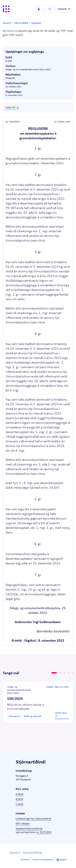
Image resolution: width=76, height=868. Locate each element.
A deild (19, 794)
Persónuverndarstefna (43, 860)
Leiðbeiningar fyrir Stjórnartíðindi (34, 819)
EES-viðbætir (23, 824)
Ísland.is (15, 853)
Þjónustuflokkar (33, 853)
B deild (19, 799)
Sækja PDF (12, 107)
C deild (19, 804)
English (63, 860)
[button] (39, 9)
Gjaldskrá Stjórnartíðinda (29, 829)
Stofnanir (25, 860)
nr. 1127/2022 (44, 832)
